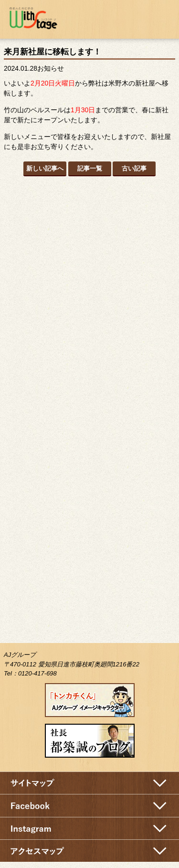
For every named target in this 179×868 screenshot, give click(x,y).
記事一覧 (90, 168)
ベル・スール (89, 440)
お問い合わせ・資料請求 (135, 18)
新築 (90, 212)
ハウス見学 (89, 511)
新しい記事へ (45, 168)
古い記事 (134, 168)
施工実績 (90, 322)
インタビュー (90, 377)
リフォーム (90, 267)
